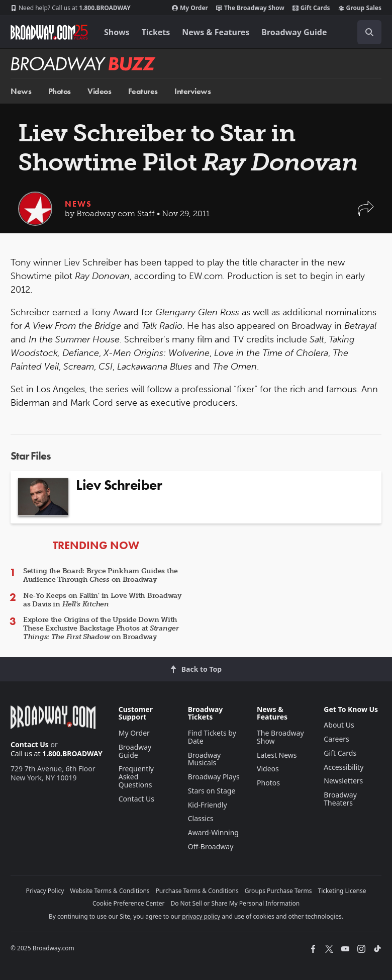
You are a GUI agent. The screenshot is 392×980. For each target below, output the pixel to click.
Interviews (192, 91)
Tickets (156, 32)
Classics (201, 818)
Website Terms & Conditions (110, 891)
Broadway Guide (294, 32)
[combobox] (365, 32)
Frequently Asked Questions (136, 777)
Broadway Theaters (340, 799)
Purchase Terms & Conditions (197, 891)
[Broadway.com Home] (49, 32)
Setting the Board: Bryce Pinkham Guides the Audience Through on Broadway (101, 575)
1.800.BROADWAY (71, 8)
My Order (190, 8)
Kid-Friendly (208, 805)
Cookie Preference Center (129, 903)
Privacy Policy (45, 891)
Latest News (277, 755)
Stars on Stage (212, 791)
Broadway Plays (214, 777)
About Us (339, 725)
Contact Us (30, 744)
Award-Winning (213, 832)
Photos (60, 91)
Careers (336, 739)
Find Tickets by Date (212, 737)
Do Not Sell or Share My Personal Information (235, 903)
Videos (99, 91)
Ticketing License (342, 891)
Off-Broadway (211, 847)
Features (143, 91)
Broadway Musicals (205, 759)
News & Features (216, 32)
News (21, 91)
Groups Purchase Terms (278, 891)
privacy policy (201, 916)
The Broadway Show (250, 8)
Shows (117, 32)
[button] (366, 213)
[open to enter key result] (369, 32)
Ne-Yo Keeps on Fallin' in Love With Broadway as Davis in (102, 600)
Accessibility (344, 767)
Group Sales (360, 8)
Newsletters (343, 781)
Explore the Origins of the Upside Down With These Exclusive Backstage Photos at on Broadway (101, 628)
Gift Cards (311, 8)
